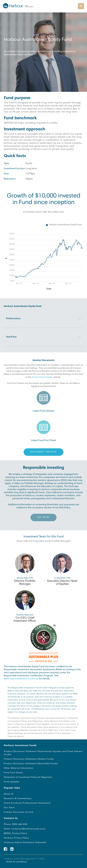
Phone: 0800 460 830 (16, 824)
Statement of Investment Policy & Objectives (28, 777)
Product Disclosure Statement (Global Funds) (29, 759)
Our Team (9, 808)
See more (43, 517)
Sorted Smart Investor (42, 377)
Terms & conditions (17, 862)
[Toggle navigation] (81, 6)
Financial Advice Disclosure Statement (25, 843)
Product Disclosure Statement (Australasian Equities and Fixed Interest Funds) (43, 753)
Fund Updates (12, 782)
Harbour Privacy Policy (16, 838)
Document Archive (44, 452)
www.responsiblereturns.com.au (21, 679)
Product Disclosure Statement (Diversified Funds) (31, 764)
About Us (9, 794)
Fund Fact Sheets (13, 773)
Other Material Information (19, 768)
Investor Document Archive (19, 812)
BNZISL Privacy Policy (15, 834)
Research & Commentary (18, 799)
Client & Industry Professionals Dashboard (27, 803)
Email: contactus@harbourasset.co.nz (25, 829)
